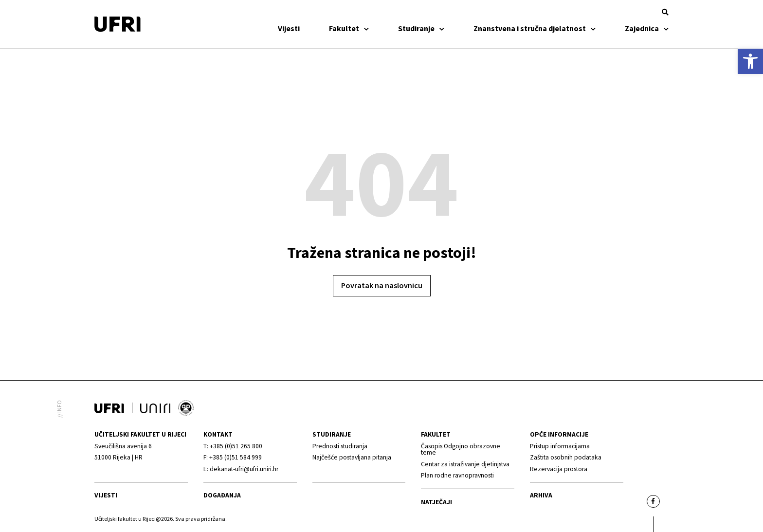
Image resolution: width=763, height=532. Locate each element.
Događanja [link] (222, 495)
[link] (750, 61)
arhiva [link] (541, 495)
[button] (665, 12)
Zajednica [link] (647, 28)
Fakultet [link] (349, 28)
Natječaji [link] (436, 502)
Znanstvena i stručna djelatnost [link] (535, 28)
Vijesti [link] (289, 28)
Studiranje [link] (421, 28)
